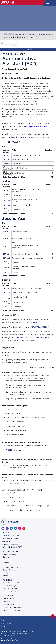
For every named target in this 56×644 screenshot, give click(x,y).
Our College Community (12, 547)
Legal (3, 620)
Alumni (5, 576)
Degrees (49, 34)
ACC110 (6, 246)
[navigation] (47, 3)
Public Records (6, 623)
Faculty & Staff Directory (12, 610)
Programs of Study (36, 34)
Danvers (6, 557)
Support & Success (10, 538)
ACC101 (6, 232)
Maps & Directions (10, 554)
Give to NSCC (8, 602)
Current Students (9, 570)
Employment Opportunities (13, 607)
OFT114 (6, 159)
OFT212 (6, 254)
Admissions (7, 541)
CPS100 (34, 322)
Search (15, 46)
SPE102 (6, 272)
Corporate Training (10, 589)
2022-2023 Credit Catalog (14, 34)
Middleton (7, 563)
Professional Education (11, 592)
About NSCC (7, 533)
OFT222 (6, 201)
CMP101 (6, 163)
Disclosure (5, 626)
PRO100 (6, 268)
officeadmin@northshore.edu (23, 137)
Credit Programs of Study (12, 583)
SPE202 (35, 327)
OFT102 (6, 190)
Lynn (5, 560)
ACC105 (6, 239)
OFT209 (6, 205)
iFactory (14, 639)
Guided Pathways (9, 586)
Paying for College (10, 544)
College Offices (9, 599)
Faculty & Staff (8, 573)
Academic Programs (10, 536)
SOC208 (45, 327)
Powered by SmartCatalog (10, 640)
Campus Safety (9, 605)
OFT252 (6, 293)
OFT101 (6, 155)
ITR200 (6, 307)
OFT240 (6, 289)
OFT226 (6, 258)
